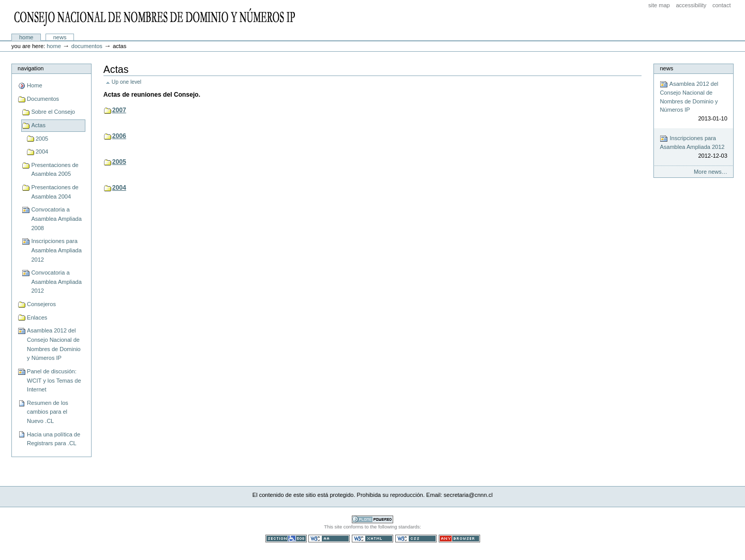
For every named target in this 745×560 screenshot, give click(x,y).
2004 (42, 152)
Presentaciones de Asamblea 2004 (55, 192)
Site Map (659, 5)
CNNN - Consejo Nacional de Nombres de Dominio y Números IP (156, 17)
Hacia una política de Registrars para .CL (54, 439)
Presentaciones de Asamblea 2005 (55, 170)
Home (26, 37)
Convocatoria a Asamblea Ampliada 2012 (56, 282)
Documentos (87, 46)
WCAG (329, 539)
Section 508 (286, 539)
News (60, 37)
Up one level (126, 82)
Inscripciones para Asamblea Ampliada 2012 (56, 250)
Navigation (31, 68)
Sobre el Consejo (53, 112)
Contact (722, 5)
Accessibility (691, 5)
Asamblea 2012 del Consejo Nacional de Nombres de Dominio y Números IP (54, 344)
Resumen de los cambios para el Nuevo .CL (48, 412)
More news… (711, 172)
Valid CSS (416, 539)
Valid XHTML (373, 539)
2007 (119, 110)
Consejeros (41, 304)
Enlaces (37, 317)
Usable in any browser (459, 539)
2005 (42, 139)
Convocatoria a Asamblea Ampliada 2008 (56, 218)
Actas (38, 125)
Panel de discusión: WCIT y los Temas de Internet (54, 380)
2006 (119, 136)
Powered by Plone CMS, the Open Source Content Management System (373, 519)
